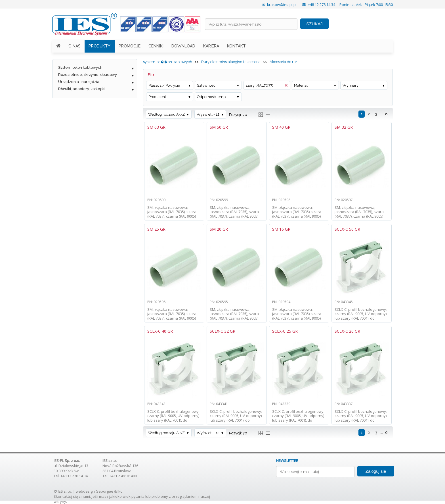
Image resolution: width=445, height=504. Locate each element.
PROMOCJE (130, 46)
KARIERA (211, 46)
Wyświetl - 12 (208, 114)
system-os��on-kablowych (168, 62)
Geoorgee (104, 491)
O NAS (74, 46)
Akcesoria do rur (283, 62)
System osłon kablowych (80, 67)
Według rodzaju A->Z (166, 114)
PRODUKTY (99, 46)
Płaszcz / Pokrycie (164, 85)
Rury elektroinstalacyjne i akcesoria (231, 62)
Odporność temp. (212, 97)
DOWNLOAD (183, 46)
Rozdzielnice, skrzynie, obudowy (88, 75)
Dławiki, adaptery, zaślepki (82, 89)
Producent (157, 97)
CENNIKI (156, 46)
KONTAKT (236, 46)
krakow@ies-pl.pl (282, 5)
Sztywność (206, 85)
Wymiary (350, 85)
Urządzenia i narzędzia (79, 82)
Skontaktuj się (66, 496)
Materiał (301, 85)
